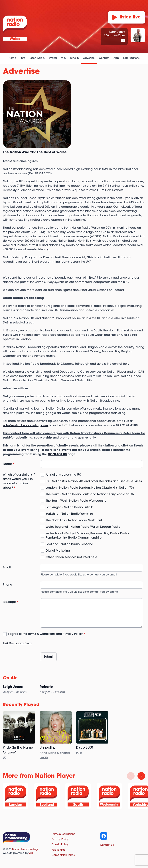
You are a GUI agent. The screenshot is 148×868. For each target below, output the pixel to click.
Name (9, 464)
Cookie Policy (60, 845)
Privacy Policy (23, 643)
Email (7, 568)
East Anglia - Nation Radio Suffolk (69, 507)
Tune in (74, 58)
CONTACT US (57, 454)
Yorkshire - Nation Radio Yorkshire (69, 514)
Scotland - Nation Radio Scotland (69, 544)
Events (53, 58)
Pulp (79, 753)
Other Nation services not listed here (71, 557)
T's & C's (8, 643)
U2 (5, 758)
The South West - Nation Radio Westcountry (76, 501)
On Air (10, 678)
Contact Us (107, 845)
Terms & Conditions (63, 834)
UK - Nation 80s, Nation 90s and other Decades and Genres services (94, 481)
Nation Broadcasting (25, 849)
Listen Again (37, 58)
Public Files (58, 850)
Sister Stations (131, 58)
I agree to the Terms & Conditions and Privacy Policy (47, 634)
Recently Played (21, 705)
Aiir (31, 853)
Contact (104, 58)
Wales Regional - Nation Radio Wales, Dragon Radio (83, 527)
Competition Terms (63, 855)
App (116, 58)
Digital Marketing (58, 551)
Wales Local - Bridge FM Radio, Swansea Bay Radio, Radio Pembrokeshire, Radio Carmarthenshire (87, 536)
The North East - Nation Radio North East (74, 520)
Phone (7, 585)
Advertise (89, 58)
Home (12, 58)
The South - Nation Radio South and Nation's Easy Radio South (90, 494)
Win (63, 58)
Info (23, 58)
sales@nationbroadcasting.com (25, 425)
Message (11, 602)
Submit (49, 657)
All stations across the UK (63, 475)
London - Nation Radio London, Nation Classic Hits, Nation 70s (90, 488)
